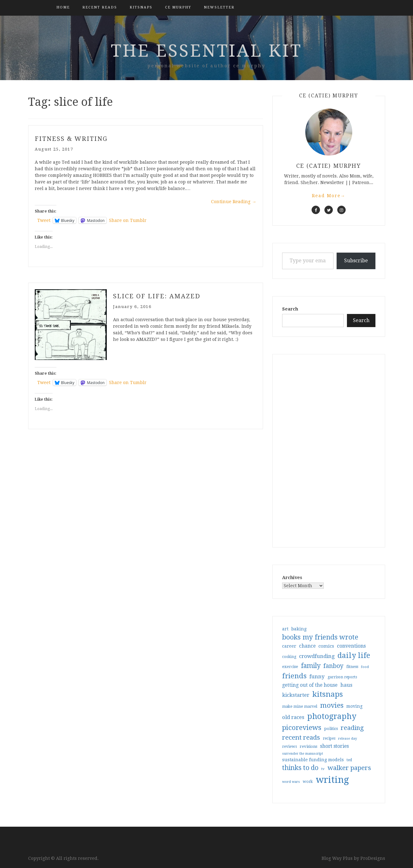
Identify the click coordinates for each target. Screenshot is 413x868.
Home (63, 7)
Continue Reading (234, 202)
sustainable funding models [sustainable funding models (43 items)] (313, 760)
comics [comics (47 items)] (326, 646)
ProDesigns (373, 858)
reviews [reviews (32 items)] (289, 746)
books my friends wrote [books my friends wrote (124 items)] (320, 637)
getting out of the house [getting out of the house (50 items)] (310, 685)
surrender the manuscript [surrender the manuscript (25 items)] (303, 754)
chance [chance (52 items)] (307, 646)
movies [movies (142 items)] (332, 705)
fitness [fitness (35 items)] (352, 667)
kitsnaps (141, 7)
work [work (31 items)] (308, 782)
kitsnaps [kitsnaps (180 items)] (328, 694)
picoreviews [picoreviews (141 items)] (302, 727)
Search (290, 309)
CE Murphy (178, 7)
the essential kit (206, 51)
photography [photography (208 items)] (332, 716)
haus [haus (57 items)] (346, 685)
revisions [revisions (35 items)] (308, 746)
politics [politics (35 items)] (331, 729)
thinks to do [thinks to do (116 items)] (300, 768)
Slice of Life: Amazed (157, 296)
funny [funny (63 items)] (317, 676)
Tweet (44, 220)
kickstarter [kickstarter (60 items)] (296, 695)
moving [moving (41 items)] (354, 706)
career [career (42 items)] (289, 646)
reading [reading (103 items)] (352, 728)
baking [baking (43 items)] (299, 629)
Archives (292, 578)
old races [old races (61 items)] (293, 717)
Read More (329, 196)
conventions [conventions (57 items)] (351, 646)
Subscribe (356, 261)
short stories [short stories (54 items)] (334, 746)
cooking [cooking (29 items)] (289, 657)
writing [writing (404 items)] (332, 780)
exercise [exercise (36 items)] (290, 667)
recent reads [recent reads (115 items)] (301, 737)
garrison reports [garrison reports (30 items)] (342, 677)
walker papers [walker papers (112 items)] (349, 768)
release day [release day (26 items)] (348, 739)
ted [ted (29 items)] (349, 760)
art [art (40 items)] (285, 629)
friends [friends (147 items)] (294, 676)
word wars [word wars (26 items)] (291, 782)
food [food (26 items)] (365, 667)
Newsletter (219, 7)
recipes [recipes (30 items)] (329, 738)
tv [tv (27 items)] (323, 769)
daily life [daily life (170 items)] (354, 655)
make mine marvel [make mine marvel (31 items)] (300, 706)
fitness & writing (71, 139)
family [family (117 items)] (311, 666)
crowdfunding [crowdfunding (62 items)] (317, 656)
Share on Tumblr (128, 220)
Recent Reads (100, 7)
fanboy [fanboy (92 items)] (333, 666)
